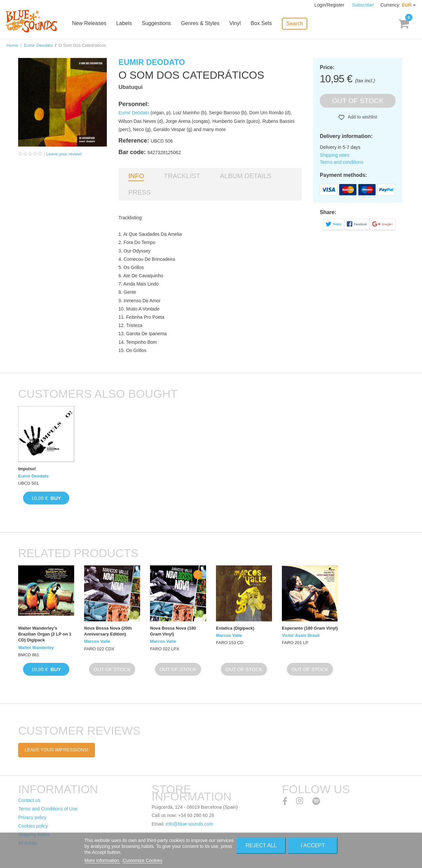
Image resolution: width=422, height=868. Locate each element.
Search (299, 23)
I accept (313, 845)
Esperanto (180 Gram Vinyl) (310, 628)
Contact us (29, 800)
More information (102, 860)
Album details (246, 176)
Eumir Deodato (38, 45)
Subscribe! (363, 5)
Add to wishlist (362, 117)
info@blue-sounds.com (189, 824)
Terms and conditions (342, 162)
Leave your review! (64, 154)
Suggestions (161, 24)
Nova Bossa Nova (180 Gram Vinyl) (173, 631)
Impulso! (27, 469)
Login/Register (330, 5)
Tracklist (182, 176)
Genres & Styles (205, 24)
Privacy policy (32, 817)
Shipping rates (335, 155)
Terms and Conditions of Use (48, 809)
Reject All (261, 845)
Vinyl (239, 24)
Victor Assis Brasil (301, 635)
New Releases (94, 24)
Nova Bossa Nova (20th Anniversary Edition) (108, 631)
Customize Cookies (143, 860)
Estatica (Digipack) (235, 628)
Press (139, 192)
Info (136, 176)
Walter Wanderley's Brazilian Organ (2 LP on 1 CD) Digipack (45, 634)
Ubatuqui (131, 87)
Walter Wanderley (36, 648)
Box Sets (265, 24)
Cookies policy (33, 826)
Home (12, 45)
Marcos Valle (97, 641)
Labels (129, 24)
